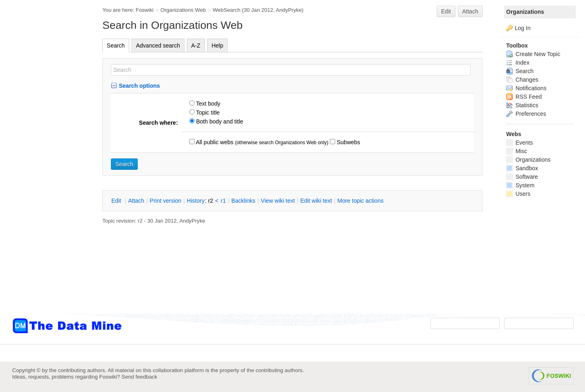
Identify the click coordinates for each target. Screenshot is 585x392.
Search (116, 45)
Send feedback (139, 377)
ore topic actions (360, 201)
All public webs (214, 142)
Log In (523, 28)
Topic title (207, 113)
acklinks (243, 201)
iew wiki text (278, 201)
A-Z (196, 45)
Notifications (526, 88)
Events (520, 143)
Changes (522, 80)
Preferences (526, 114)
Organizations (525, 12)
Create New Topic (533, 54)
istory (196, 201)
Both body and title (219, 121)
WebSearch (226, 10)
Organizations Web (183, 10)
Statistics (522, 105)
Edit (446, 11)
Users (518, 194)
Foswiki (145, 10)
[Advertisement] (45, 164)
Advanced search (158, 45)
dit (117, 201)
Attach (470, 11)
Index (518, 63)
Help (218, 45)
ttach (136, 201)
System (520, 185)
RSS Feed (524, 97)
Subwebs (348, 142)
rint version (166, 201)
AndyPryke (289, 10)
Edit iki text (316, 201)
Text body (208, 104)
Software (522, 177)
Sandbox (522, 168)
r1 (223, 201)
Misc (517, 151)
